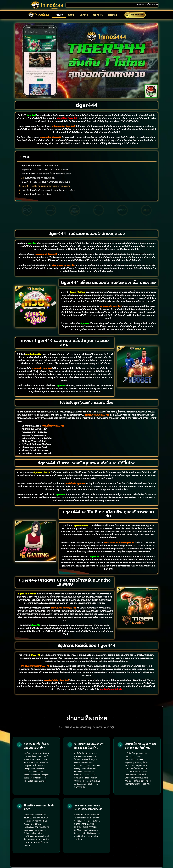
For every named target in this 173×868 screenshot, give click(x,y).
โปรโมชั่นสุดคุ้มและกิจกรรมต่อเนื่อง (40, 178)
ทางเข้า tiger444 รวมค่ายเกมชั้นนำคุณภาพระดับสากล (46, 174)
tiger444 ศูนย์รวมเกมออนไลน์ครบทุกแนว (40, 166)
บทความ (84, 15)
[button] (20, 157)
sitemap (112, 15)
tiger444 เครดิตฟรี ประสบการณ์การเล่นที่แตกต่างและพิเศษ (49, 190)
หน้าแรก (59, 15)
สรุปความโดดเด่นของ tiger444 (36, 194)
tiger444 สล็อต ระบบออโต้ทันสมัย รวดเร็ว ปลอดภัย (46, 170)
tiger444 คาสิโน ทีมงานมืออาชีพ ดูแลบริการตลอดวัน (46, 186)
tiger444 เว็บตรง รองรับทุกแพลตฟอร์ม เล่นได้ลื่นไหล (46, 182)
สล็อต (71, 15)
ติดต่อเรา (98, 15)
